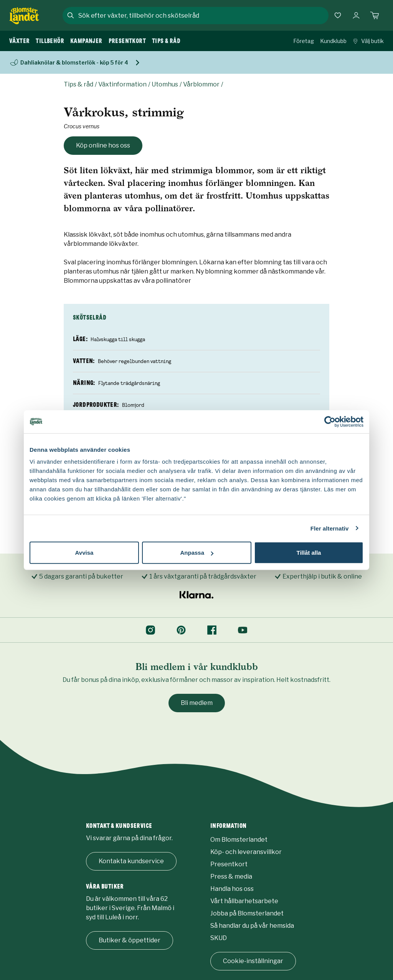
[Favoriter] (338, 15)
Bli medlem (197, 703)
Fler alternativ (330, 528)
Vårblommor (201, 84)
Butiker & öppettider (130, 940)
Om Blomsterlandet (239, 840)
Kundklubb (333, 41)
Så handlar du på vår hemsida (252, 926)
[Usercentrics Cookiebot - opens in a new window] (330, 421)
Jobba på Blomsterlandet (247, 913)
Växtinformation (122, 84)
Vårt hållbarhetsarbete (244, 901)
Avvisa (84, 553)
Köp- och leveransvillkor (246, 852)
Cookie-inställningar (253, 961)
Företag (304, 41)
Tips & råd (78, 84)
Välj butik (368, 41)
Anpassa (197, 553)
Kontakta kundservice (131, 861)
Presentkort (229, 864)
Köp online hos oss (103, 145)
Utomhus (165, 84)
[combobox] (203, 15)
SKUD (219, 938)
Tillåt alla (309, 553)
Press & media (231, 876)
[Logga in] (356, 15)
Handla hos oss (232, 889)
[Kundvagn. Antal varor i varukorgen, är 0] (375, 15)
